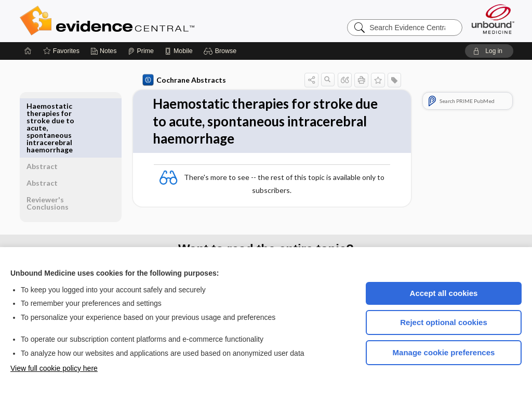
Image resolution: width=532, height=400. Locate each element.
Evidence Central (149, 21)
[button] (222, 51)
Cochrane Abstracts (182, 80)
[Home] (28, 51)
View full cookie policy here (54, 368)
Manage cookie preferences (444, 352)
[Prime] (141, 51)
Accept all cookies (444, 293)
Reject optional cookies (444, 322)
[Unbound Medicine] (493, 19)
